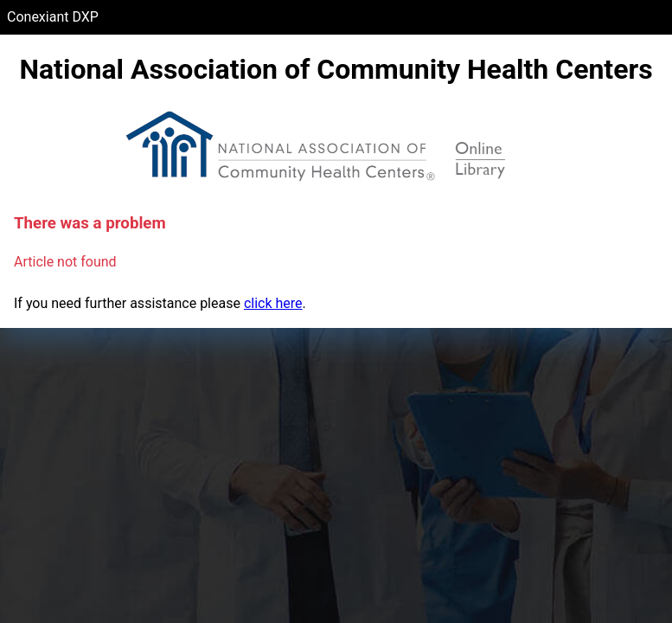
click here (273, 303)
